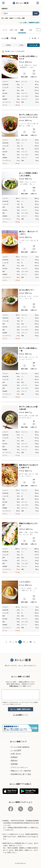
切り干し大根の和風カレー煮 (28, 349)
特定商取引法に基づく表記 (21, 774)
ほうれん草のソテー (27, 290)
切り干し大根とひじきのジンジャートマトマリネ (28, 116)
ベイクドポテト (25, 582)
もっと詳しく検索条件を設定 (30, 22)
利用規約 (14, 757)
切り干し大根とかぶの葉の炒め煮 (28, 408)
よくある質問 (17, 715)
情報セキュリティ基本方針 (21, 771)
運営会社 (14, 761)
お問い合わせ (14, 686)
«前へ (6, 642)
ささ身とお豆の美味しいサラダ (28, 58)
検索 (36, 13)
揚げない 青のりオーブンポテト (28, 233)
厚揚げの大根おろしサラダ (28, 525)
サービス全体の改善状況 (20, 747)
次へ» (35, 642)
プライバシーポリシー (19, 767)
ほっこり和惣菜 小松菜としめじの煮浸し (29, 174)
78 (30, 642)
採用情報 (14, 764)
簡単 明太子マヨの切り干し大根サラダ (29, 466)
